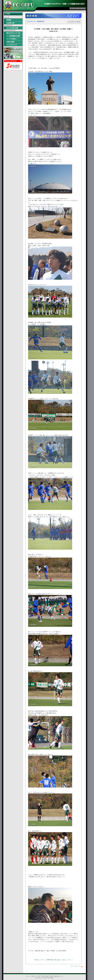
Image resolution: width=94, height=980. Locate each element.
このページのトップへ (76, 966)
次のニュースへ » (68, 960)
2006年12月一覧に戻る (53, 960)
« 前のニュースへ (39, 960)
